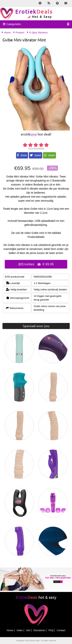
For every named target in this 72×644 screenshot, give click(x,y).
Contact (61, 630)
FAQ (51, 630)
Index (20, 630)
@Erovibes (36, 264)
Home (10, 630)
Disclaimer (39, 630)
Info (28, 630)
